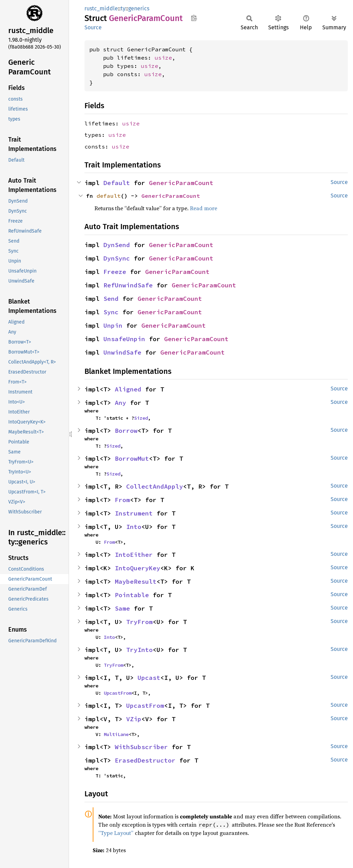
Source (93, 27)
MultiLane (116, 734)
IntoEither (134, 555)
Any (120, 403)
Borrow (126, 431)
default (109, 196)
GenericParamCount (181, 183)
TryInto (139, 650)
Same (122, 608)
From (122, 500)
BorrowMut (132, 458)
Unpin (113, 325)
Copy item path (194, 18)
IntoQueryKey (138, 568)
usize (163, 58)
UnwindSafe (122, 352)
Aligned (128, 389)
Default (117, 183)
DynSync (117, 258)
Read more (204, 208)
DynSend (117, 245)
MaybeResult (136, 581)
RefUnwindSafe (128, 285)
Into (134, 527)
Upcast (149, 678)
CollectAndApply (155, 486)
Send (111, 299)
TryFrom (139, 622)
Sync (111, 312)
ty (123, 8)
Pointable (132, 595)
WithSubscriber (141, 747)
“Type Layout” (116, 833)
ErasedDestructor (145, 760)
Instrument (134, 513)
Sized (141, 418)
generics (139, 8)
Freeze (115, 272)
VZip (134, 719)
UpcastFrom (118, 693)
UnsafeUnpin (124, 339)
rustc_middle (101, 8)
